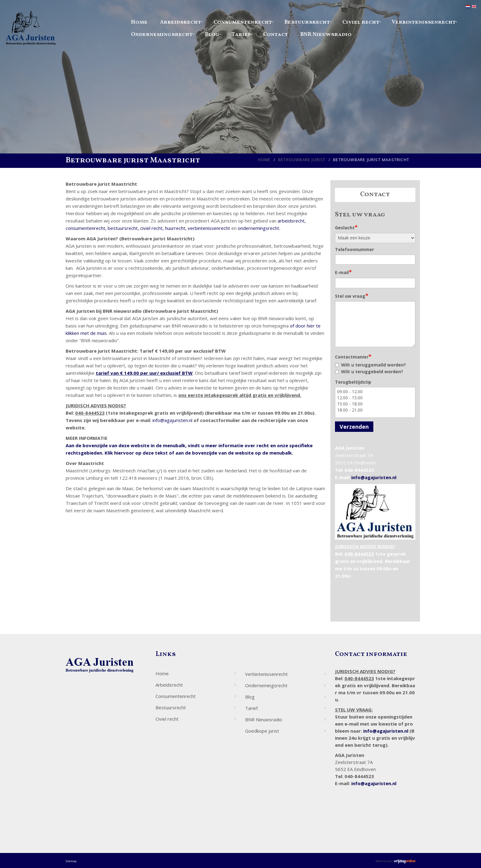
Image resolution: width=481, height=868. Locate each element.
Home (139, 22)
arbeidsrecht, (292, 221)
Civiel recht (361, 22)
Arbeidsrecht (181, 22)
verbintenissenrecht (209, 228)
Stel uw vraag (352, 296)
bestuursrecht (123, 228)
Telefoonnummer (354, 249)
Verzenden (354, 427)
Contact (276, 35)
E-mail (343, 272)
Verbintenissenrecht (424, 22)
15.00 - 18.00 (375, 404)
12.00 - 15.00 (375, 398)
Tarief (241, 35)
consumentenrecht (85, 228)
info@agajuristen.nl (172, 420)
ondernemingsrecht (258, 228)
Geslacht (346, 227)
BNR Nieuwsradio (326, 35)
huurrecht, (176, 228)
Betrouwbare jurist (302, 160)
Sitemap (71, 861)
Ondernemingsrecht (162, 35)
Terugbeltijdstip (353, 382)
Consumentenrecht (243, 22)
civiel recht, (152, 228)
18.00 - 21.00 (375, 410)
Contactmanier (353, 356)
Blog (212, 35)
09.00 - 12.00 (375, 392)
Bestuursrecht (307, 22)
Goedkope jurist (262, 731)
